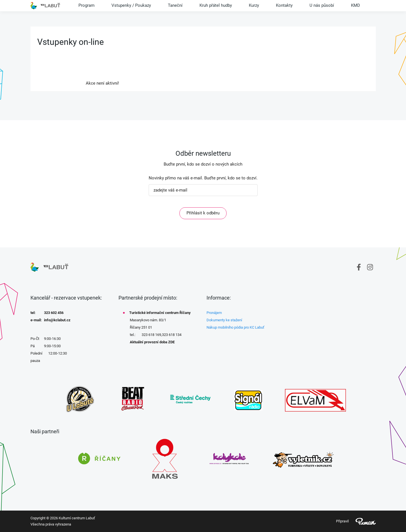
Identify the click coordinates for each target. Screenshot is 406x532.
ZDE (171, 342)
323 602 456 (54, 313)
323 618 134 (172, 335)
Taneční (175, 5)
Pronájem (214, 313)
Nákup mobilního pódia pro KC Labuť (235, 327)
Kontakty (284, 5)
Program (86, 5)
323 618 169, (152, 335)
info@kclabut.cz (57, 320)
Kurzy (254, 5)
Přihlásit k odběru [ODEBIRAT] (203, 213)
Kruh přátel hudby (216, 5)
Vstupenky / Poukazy (131, 5)
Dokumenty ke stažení (224, 320)
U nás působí (322, 5)
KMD (355, 5)
